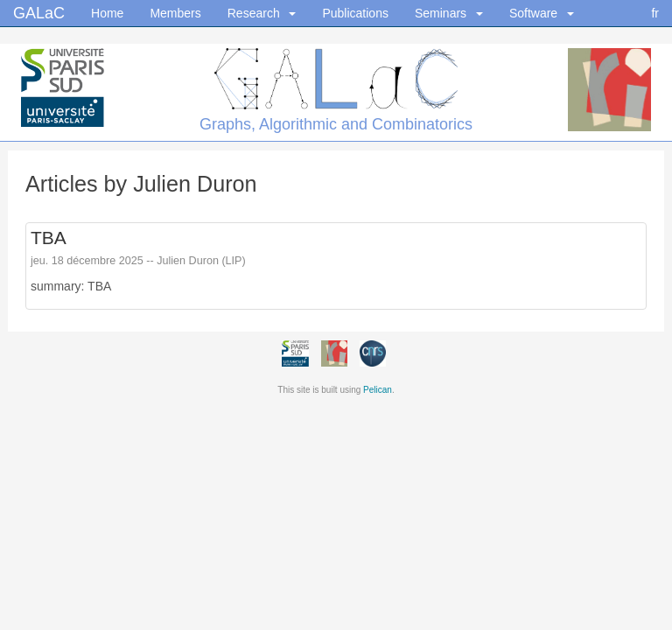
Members (175, 13)
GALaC (39, 9)
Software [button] (542, 13)
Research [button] (262, 13)
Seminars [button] (449, 13)
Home (107, 13)
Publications (355, 13)
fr (655, 13)
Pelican (378, 390)
